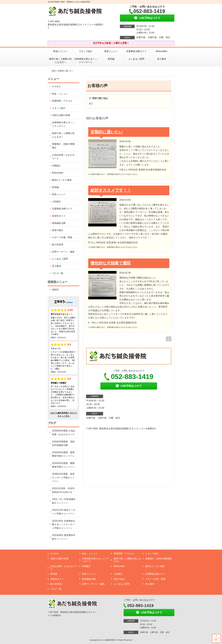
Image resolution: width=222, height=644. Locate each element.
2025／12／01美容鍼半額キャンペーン (64, 501)
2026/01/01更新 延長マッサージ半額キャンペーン (63, 478)
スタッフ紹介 (86, 51)
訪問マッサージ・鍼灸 (63, 252)
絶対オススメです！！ (111, 190)
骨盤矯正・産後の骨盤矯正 (63, 146)
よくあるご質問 (137, 59)
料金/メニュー (60, 51)
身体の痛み (58, 230)
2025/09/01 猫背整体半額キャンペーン (64, 537)
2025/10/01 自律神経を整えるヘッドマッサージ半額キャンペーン (64, 524)
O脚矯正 (56, 166)
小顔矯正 (56, 202)
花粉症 (55, 290)
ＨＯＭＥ (56, 87)
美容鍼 (111, 59)
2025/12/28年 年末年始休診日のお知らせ (63, 490)
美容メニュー (111, 51)
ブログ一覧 (58, 273)
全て (91, 103)
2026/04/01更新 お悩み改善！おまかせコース (64, 433)
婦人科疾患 (58, 245)
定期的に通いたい (107, 132)
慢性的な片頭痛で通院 (111, 263)
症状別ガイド (59, 216)
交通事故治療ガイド (136, 51)
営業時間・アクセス (62, 101)
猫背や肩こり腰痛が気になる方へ (60, 60)
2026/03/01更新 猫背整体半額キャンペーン (63, 454)
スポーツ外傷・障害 (62, 237)
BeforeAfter (162, 51)
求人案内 (162, 59)
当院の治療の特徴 (61, 115)
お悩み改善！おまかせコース (63, 157)
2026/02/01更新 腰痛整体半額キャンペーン (63, 465)
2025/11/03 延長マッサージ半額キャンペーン (64, 512)
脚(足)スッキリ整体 (62, 180)
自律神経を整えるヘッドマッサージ (86, 60)
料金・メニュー (60, 94)
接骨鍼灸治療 (59, 223)
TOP (54, 71)
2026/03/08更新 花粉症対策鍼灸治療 (63, 443)
